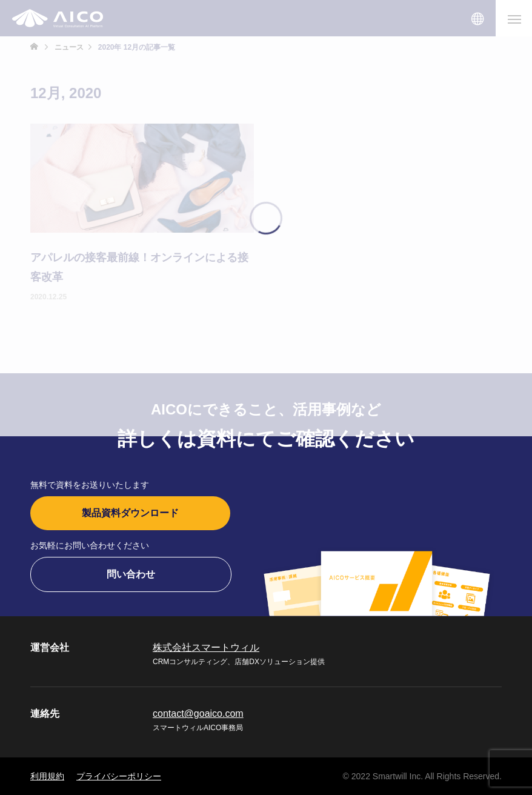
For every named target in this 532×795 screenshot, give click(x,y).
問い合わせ (131, 574)
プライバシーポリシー (119, 776)
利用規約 (47, 776)
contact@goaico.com (198, 714)
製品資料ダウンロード (130, 513)
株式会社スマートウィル (206, 647)
